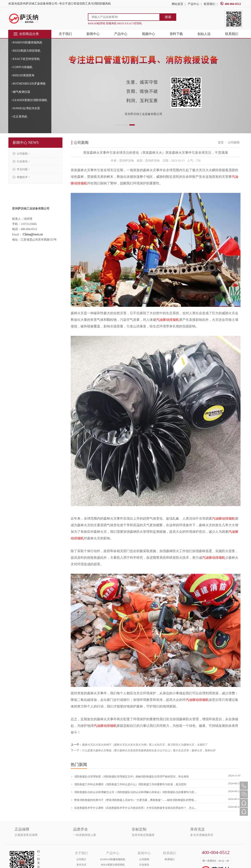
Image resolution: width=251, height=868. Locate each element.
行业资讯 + (21, 161)
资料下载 (176, 34)
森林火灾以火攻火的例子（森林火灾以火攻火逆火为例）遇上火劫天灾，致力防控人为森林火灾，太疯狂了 (145, 745)
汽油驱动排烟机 (168, 320)
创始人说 (204, 34)
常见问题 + (21, 169)
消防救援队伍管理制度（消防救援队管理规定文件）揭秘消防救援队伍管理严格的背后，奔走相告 (130, 777)
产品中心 (193, 4)
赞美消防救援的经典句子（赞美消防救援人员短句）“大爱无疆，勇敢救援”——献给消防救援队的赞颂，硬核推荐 (134, 800)
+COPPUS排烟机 (22, 67)
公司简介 (81, 859)
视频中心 (149, 34)
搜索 (168, 17)
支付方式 (81, 865)
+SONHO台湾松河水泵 (26, 108)
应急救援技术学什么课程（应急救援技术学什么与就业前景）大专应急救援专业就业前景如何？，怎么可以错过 (134, 808)
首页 (221, 143)
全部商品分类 (26, 34)
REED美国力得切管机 (113, 865)
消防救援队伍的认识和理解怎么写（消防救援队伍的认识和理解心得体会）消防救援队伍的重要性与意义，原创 (134, 792)
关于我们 (65, 34)
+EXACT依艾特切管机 (26, 59)
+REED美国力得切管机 (26, 51)
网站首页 (177, 4)
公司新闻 (144, 859)
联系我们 (210, 4)
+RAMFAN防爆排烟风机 (27, 42)
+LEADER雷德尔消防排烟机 (29, 100)
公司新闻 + (21, 154)
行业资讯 (144, 865)
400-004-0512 (230, 4)
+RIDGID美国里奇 (23, 75)
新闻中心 (93, 34)
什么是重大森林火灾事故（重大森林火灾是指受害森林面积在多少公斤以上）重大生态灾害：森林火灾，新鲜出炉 (149, 750)
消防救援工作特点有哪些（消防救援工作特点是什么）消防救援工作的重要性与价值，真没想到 (128, 784)
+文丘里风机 (19, 117)
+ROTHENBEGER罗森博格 (28, 84)
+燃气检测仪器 (21, 92)
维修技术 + (21, 177)
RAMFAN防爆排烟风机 (113, 859)
